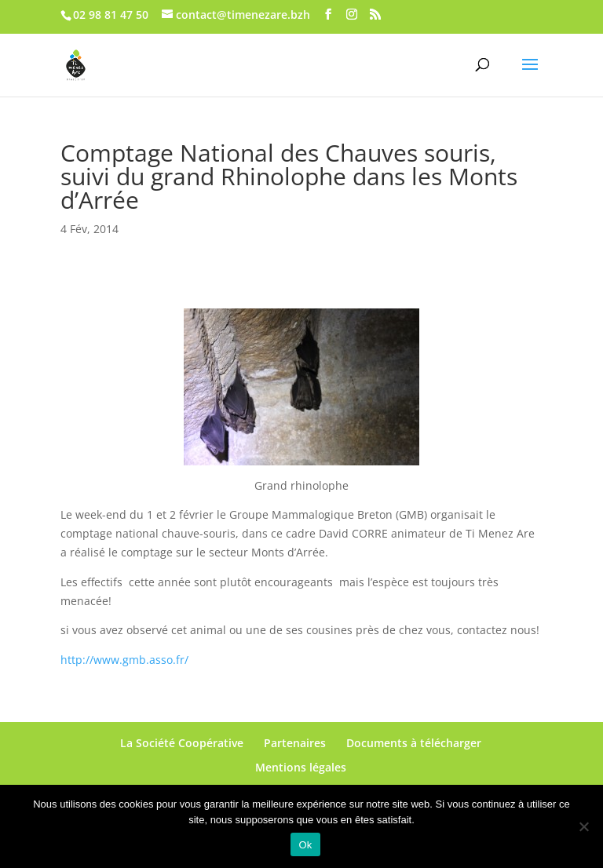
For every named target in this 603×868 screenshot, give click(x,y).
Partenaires (295, 743)
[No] (583, 826)
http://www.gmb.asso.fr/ (124, 660)
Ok (305, 845)
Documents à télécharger (414, 743)
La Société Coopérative (182, 743)
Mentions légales (301, 767)
